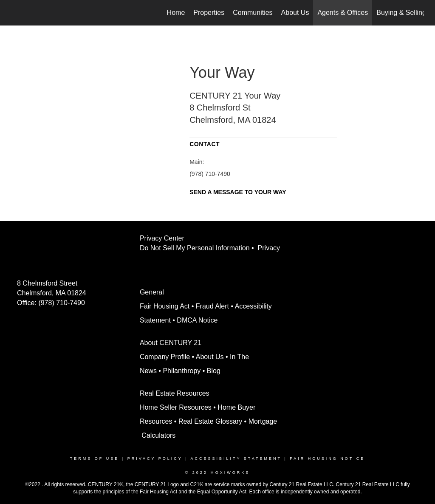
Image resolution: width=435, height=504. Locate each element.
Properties (209, 13)
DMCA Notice (197, 320)
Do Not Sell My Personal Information (195, 248)
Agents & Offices (343, 13)
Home (176, 13)
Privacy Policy (155, 459)
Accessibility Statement (236, 459)
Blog (214, 371)
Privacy (271, 248)
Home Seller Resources (176, 407)
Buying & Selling (401, 13)
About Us (295, 13)
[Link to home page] (16, 13)
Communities (253, 13)
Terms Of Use (95, 459)
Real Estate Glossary (210, 421)
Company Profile (165, 357)
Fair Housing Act (165, 306)
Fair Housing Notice (327, 459)
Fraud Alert (212, 306)
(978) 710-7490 (210, 174)
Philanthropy (182, 371)
